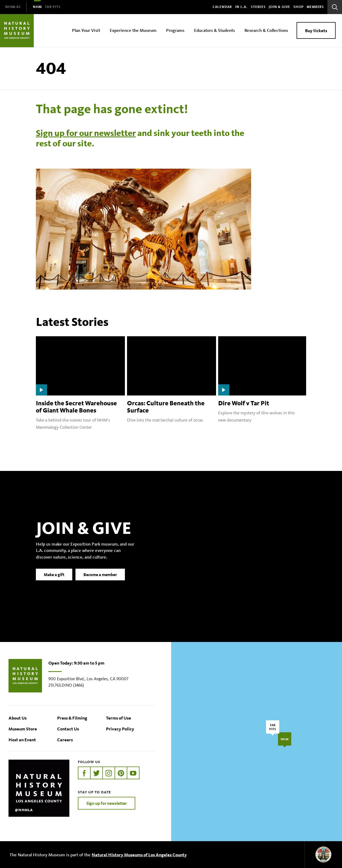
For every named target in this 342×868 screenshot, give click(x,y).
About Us (18, 718)
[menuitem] (13, 7)
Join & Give (279, 7)
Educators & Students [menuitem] (214, 30)
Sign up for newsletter (107, 803)
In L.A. (241, 7)
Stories (258, 7)
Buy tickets (316, 30)
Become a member (100, 584)
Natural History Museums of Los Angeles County (139, 855)
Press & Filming (72, 718)
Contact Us (68, 729)
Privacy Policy (120, 729)
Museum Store (23, 729)
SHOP (298, 7)
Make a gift (54, 584)
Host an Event (22, 740)
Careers (65, 740)
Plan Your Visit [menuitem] (86, 30)
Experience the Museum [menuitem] (133, 30)
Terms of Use (119, 718)
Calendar (222, 7)
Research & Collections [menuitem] (266, 30)
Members (315, 7)
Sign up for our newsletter (86, 133)
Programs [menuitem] (175, 30)
